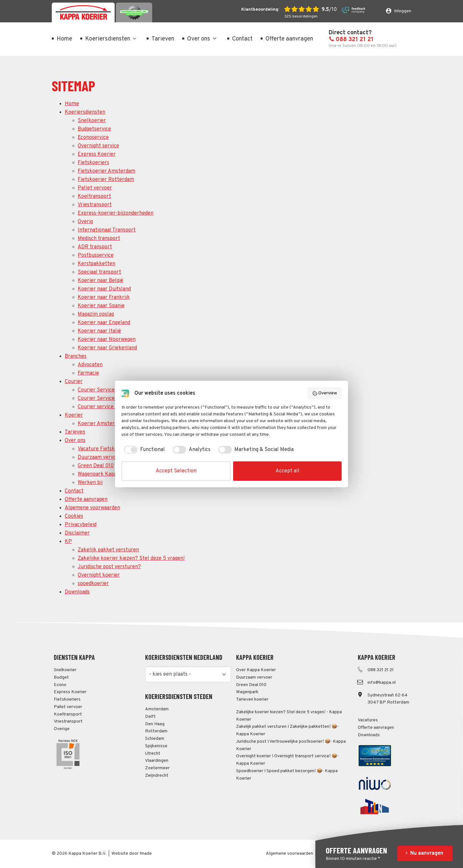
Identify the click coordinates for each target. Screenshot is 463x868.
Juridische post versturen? (109, 567)
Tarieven (75, 432)
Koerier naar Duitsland (104, 289)
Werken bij (90, 483)
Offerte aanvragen (86, 500)
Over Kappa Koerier (256, 670)
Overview (325, 393)
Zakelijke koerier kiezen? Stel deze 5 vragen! (131, 558)
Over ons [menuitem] (202, 39)
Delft (150, 717)
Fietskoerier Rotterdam (106, 180)
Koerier (74, 415)
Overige (62, 729)
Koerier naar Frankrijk (104, 298)
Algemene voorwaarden (92, 508)
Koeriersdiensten (85, 112)
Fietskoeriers (93, 163)
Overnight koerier (99, 575)
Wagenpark (247, 692)
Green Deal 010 (96, 466)
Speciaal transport (99, 272)
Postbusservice (96, 255)
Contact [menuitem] (242, 39)
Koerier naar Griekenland (107, 348)
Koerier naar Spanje (101, 306)
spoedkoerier (93, 584)
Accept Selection (176, 471)
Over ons (75, 441)
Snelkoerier (92, 121)
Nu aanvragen (427, 853)
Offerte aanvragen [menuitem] (289, 39)
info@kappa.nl (382, 683)
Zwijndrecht (157, 776)
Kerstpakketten (96, 264)
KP (68, 542)
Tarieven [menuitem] (163, 39)
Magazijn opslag (96, 314)
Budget (61, 677)
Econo (60, 685)
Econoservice (93, 138)
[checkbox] (143, 450)
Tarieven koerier (252, 699)
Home (72, 104)
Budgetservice (94, 129)
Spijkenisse (156, 746)
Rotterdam (156, 731)
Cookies (74, 516)
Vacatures (368, 720)
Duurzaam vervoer (100, 457)
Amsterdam (157, 709)
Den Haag (155, 724)
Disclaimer (77, 533)
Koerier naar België (101, 281)
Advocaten (90, 365)
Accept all (288, 471)
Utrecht (153, 754)
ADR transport (95, 247)
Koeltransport (94, 197)
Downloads (77, 592)
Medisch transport (99, 239)
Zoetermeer (157, 768)
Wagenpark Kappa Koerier (108, 474)
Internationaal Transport (107, 230)
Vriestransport (95, 205)
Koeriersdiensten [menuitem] (108, 39)
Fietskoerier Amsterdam (107, 171)
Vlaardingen (157, 761)
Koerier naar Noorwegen (107, 340)
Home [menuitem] (64, 39)
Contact (74, 491)
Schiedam (155, 739)
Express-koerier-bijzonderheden (116, 213)
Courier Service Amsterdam (110, 399)
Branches (76, 356)
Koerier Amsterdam (101, 424)
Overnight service (98, 146)
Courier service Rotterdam (109, 407)
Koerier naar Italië (99, 331)
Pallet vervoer (95, 188)
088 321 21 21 (351, 40)
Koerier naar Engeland (104, 323)
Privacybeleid (81, 525)
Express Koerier (97, 154)
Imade (146, 854)
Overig (85, 222)
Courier (74, 382)
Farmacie (88, 373)
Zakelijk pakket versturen (108, 550)
